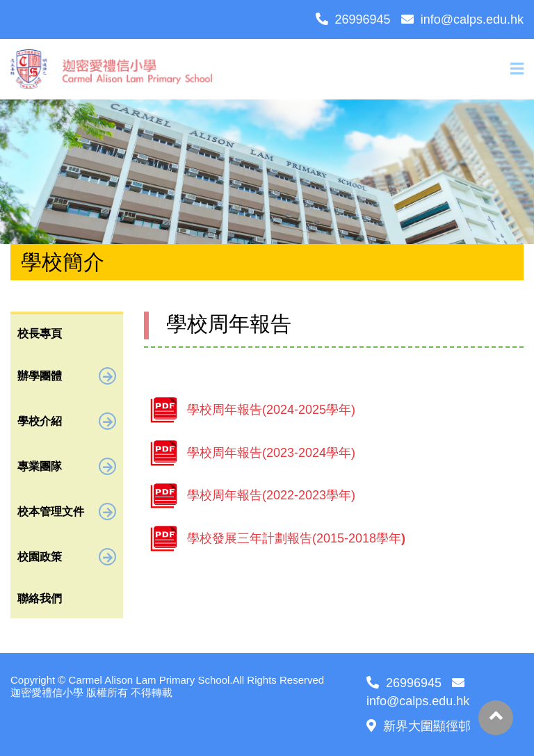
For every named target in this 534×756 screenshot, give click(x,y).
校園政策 (67, 557)
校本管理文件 (67, 512)
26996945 (353, 19)
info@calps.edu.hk (462, 19)
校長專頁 (40, 333)
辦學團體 (67, 376)
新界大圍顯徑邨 (419, 726)
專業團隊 (67, 466)
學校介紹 (67, 421)
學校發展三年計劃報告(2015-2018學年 (296, 538)
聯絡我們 (40, 598)
